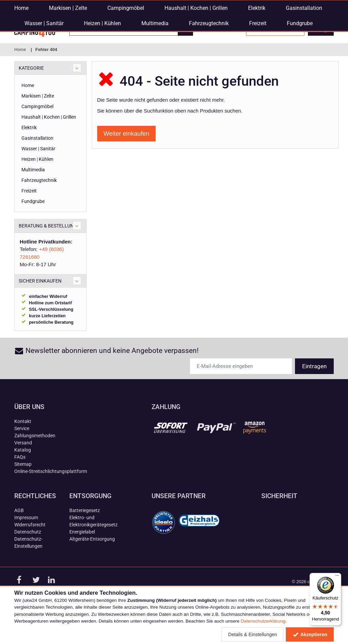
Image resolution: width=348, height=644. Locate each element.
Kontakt (23, 453)
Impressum (26, 549)
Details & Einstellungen (253, 634)
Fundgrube (300, 66)
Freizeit (258, 66)
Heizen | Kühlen (102, 66)
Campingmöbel (126, 51)
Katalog (23, 482)
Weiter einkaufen (127, 166)
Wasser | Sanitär (44, 66)
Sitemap (23, 496)
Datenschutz (28, 564)
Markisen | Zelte (68, 51)
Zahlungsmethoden (35, 468)
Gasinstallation (304, 51)
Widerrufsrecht (30, 557)
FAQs (20, 489)
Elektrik (257, 51)
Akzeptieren (310, 634)
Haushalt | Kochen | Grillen (196, 51)
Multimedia (155, 66)
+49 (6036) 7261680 (181, 5)
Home (21, 51)
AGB (19, 542)
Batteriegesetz (85, 542)
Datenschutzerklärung (263, 621)
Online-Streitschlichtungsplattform (51, 503)
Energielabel (82, 564)
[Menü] (337, 577)
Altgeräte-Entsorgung (92, 571)
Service (22, 460)
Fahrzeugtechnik (209, 66)
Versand (23, 475)
